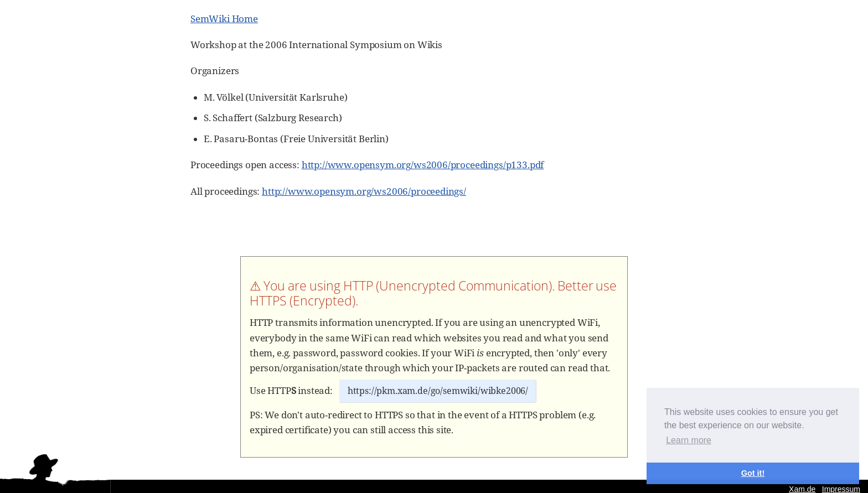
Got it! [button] (753, 473)
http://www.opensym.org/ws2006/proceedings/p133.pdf (423, 165)
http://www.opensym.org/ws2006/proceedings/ (364, 191)
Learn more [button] (689, 440)
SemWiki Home (224, 19)
